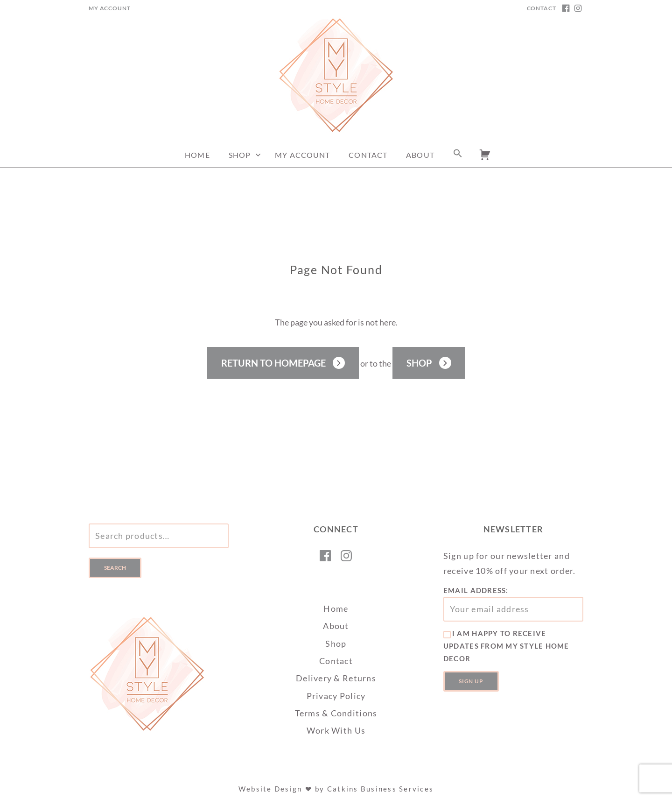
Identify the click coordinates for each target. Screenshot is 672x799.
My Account (109, 8)
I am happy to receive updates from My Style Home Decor (506, 646)
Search (115, 568)
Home (197, 155)
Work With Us (336, 730)
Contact (542, 8)
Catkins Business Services (380, 789)
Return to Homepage (273, 363)
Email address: (513, 604)
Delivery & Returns (336, 678)
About (420, 155)
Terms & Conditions (336, 713)
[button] (458, 155)
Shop (240, 155)
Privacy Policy (336, 696)
